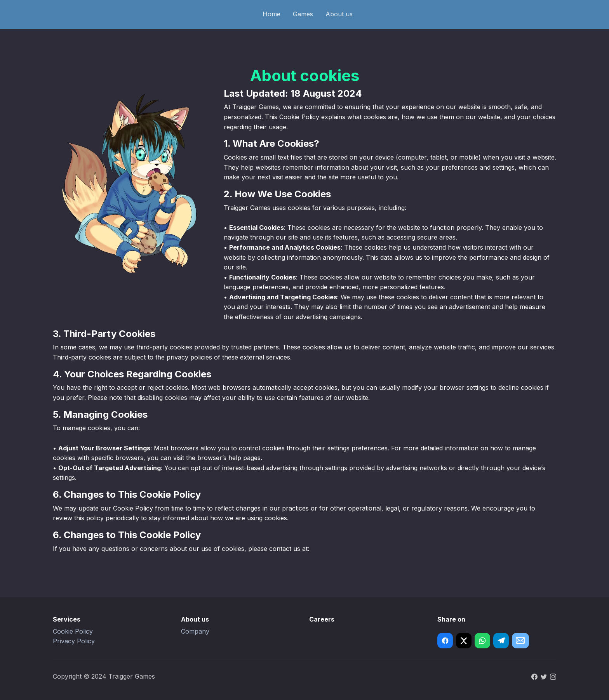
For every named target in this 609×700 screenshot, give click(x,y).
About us (339, 14)
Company (195, 631)
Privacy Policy (74, 641)
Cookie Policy (73, 631)
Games (303, 14)
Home (271, 14)
